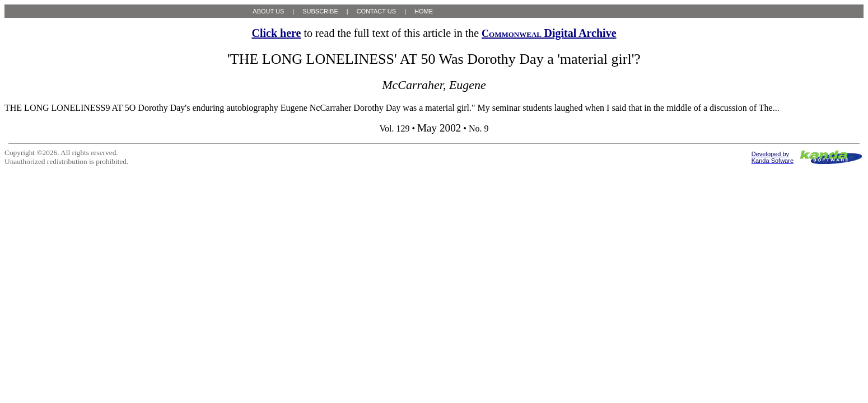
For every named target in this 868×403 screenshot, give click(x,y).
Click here (276, 33)
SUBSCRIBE (320, 11)
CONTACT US (377, 11)
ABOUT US (268, 11)
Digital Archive (549, 33)
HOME (424, 11)
